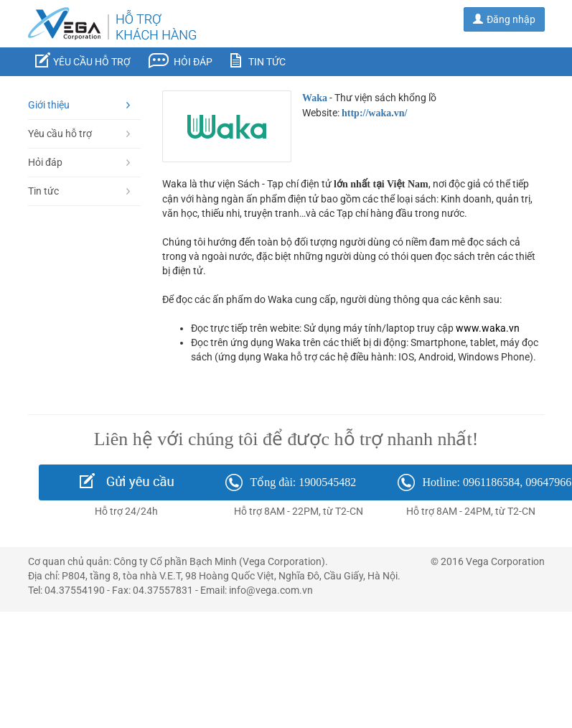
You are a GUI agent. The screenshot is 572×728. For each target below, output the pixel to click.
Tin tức (258, 60)
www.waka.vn (488, 328)
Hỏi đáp (180, 61)
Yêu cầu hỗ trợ (79, 134)
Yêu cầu (83, 60)
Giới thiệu (79, 105)
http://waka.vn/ (374, 113)
